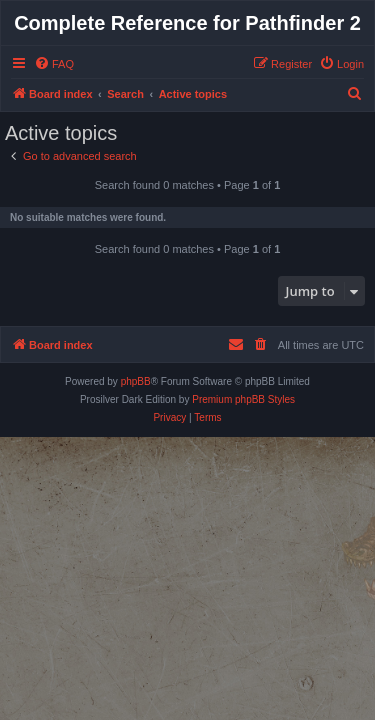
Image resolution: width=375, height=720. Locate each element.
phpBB (136, 381)
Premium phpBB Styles (243, 399)
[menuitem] (54, 64)
